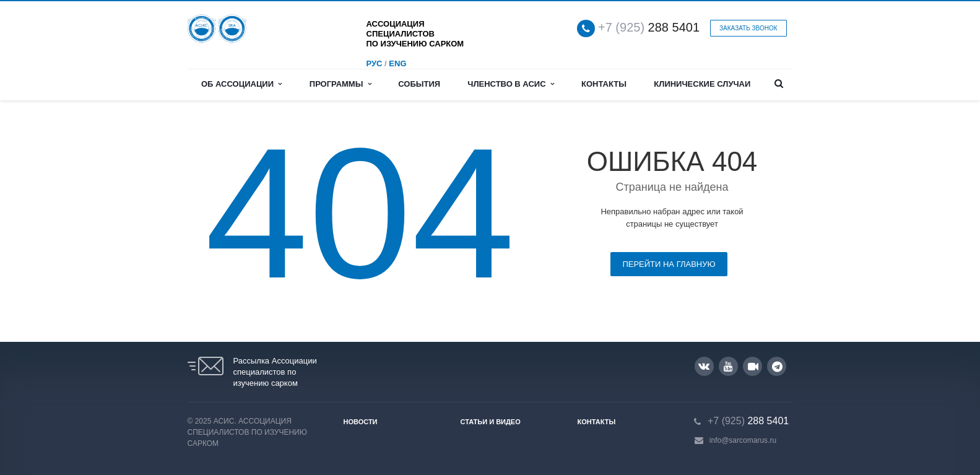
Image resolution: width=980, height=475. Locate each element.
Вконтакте (704, 366)
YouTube (728, 366)
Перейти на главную (669, 264)
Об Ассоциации (241, 84)
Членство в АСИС (511, 84)
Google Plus (777, 366)
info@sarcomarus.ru (743, 440)
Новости (361, 422)
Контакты (604, 84)
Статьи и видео (491, 422)
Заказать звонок (748, 28)
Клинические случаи (702, 84)
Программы (340, 84)
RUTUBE (753, 366)
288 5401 (649, 28)
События (419, 84)
